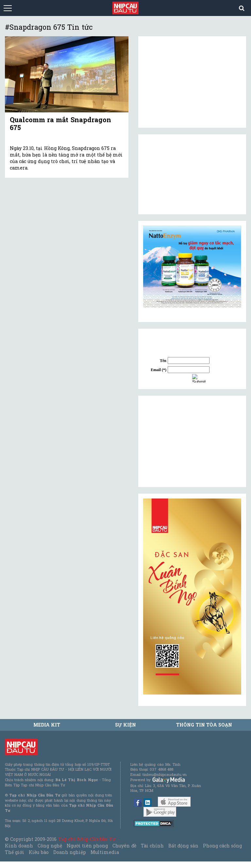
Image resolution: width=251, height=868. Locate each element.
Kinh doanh (19, 846)
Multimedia (105, 852)
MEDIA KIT (47, 725)
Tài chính (152, 846)
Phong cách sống (222, 846)
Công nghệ (50, 846)
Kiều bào (39, 852)
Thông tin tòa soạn (204, 725)
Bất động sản (183, 846)
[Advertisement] (192, 441)
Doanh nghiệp (70, 852)
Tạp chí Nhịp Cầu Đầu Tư (87, 839)
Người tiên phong (87, 846)
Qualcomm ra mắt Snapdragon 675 (60, 123)
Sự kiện (125, 725)
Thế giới (15, 852)
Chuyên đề (124, 846)
